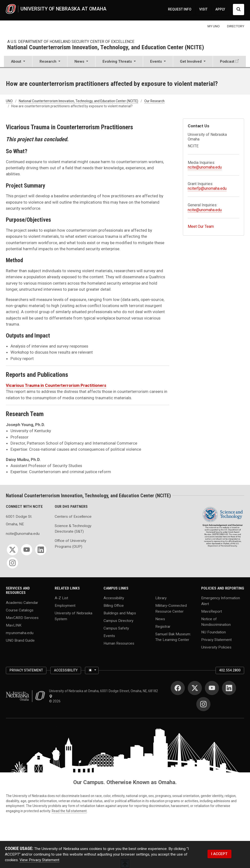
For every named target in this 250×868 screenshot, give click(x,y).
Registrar (163, 626)
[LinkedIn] (41, 550)
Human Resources (119, 643)
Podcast (227, 61)
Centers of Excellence (73, 517)
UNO (9, 101)
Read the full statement (69, 811)
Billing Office (114, 606)
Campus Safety (116, 628)
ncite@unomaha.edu (205, 167)
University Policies (216, 647)
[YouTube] (27, 550)
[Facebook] (178, 688)
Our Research (154, 101)
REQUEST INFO (180, 9)
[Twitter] (12, 550)
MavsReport (212, 611)
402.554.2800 (230, 670)
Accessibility (114, 598)
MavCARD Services (22, 618)
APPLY (220, 9)
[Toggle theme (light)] (92, 671)
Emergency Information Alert (221, 601)
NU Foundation (214, 632)
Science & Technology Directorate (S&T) (73, 529)
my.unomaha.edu (20, 633)
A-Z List (61, 598)
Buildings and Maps (120, 613)
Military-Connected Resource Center (171, 608)
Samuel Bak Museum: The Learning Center (173, 637)
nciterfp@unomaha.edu (207, 188)
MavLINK (14, 625)
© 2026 (56, 701)
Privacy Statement (216, 639)
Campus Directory (118, 621)
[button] (18, 62)
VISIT (203, 9)
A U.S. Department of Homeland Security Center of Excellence (71, 42)
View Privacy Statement (39, 860)
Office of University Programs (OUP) (70, 544)
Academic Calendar (22, 603)
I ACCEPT (219, 854)
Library (161, 598)
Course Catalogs (20, 610)
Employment (65, 606)
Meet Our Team (201, 226)
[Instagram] (12, 563)
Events (109, 636)
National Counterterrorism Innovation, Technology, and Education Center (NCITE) (106, 48)
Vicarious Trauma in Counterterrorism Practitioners (56, 385)
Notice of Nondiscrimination (216, 622)
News (160, 619)
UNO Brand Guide (20, 640)
